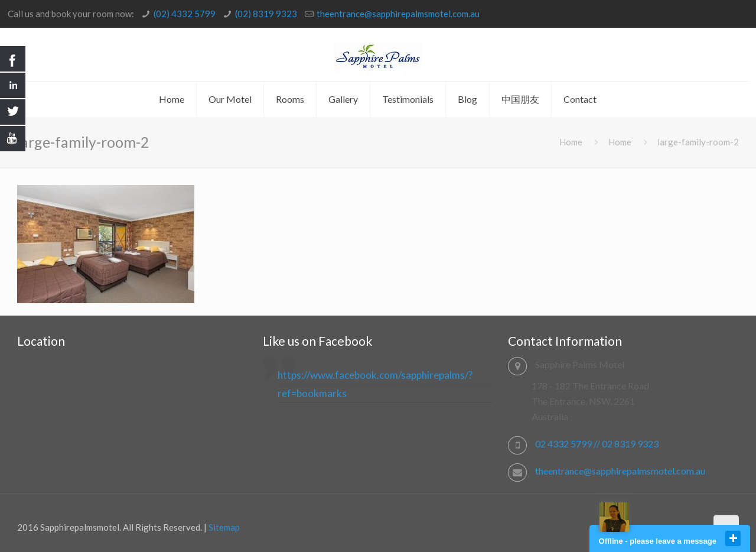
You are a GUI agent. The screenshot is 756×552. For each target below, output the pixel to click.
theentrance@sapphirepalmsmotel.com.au (398, 14)
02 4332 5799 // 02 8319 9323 (597, 444)
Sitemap (224, 527)
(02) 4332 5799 (185, 14)
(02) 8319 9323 (266, 14)
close (733, 538)
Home (571, 142)
